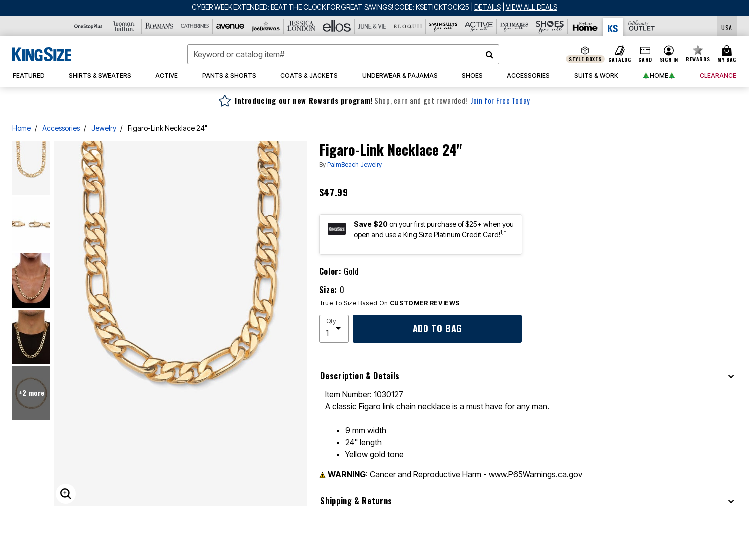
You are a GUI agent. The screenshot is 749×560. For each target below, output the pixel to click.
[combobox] (343, 54)
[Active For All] (479, 26)
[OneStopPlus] (88, 26)
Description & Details (360, 376)
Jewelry (104, 128)
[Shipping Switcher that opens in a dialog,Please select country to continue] (727, 27)
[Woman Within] (124, 26)
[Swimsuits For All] (444, 26)
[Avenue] (230, 26)
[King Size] (613, 27)
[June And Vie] (372, 26)
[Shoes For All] (550, 26)
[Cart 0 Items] (728, 54)
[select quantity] (334, 329)
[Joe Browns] (266, 26)
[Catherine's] (195, 26)
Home (21, 128)
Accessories (61, 128)
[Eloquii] (408, 26)
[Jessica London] (301, 26)
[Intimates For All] (515, 26)
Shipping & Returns (356, 501)
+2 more (31, 393)
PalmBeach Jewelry (354, 165)
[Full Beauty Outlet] (641, 26)
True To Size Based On (390, 303)
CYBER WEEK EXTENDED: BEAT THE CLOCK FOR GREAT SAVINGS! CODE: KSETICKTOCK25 (331, 7)
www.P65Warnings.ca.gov (536, 474)
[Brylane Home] (586, 26)
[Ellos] (337, 26)
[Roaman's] (159, 26)
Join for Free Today (501, 101)
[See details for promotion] (486, 7)
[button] (669, 54)
